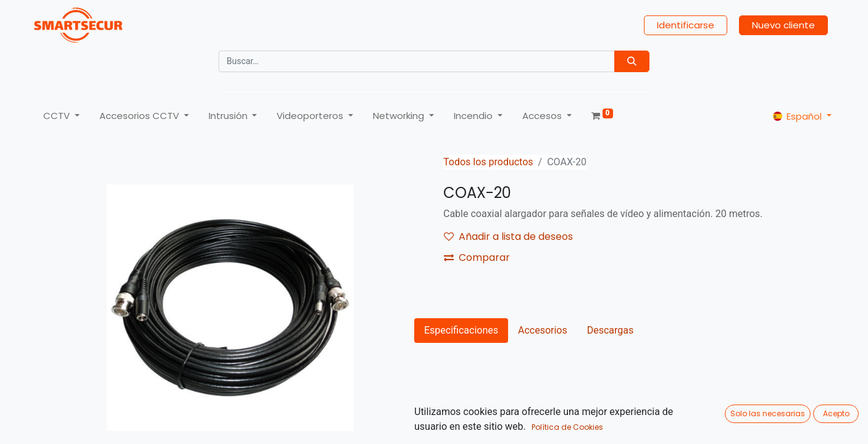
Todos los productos (488, 162)
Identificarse (686, 25)
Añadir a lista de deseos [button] (508, 236)
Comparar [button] (477, 257)
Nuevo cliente (783, 25)
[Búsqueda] (632, 61)
